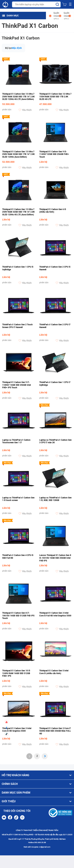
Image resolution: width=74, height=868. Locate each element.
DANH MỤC (10, 16)
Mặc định (17, 48)
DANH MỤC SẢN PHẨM (37, 793)
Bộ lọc (8, 48)
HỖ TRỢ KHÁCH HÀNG (37, 775)
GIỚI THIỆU (37, 801)
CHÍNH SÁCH (37, 784)
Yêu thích (25, 110)
